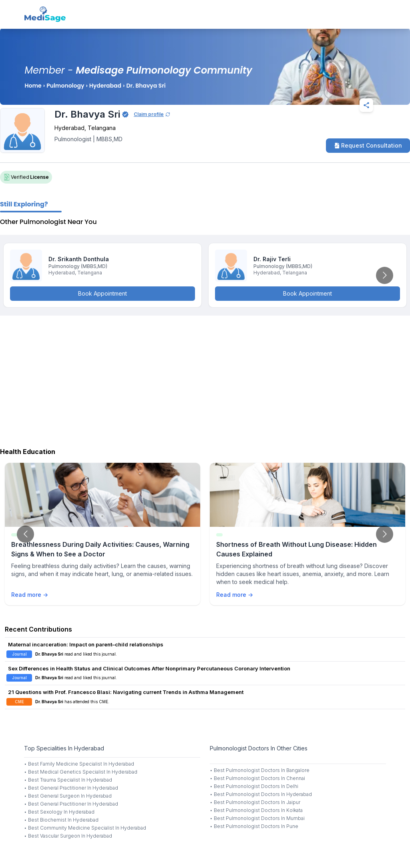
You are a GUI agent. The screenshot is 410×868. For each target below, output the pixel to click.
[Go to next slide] (385, 275)
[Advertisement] (205, 380)
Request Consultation (368, 145)
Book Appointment (102, 293)
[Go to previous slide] (25, 534)
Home (33, 86)
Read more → (30, 595)
